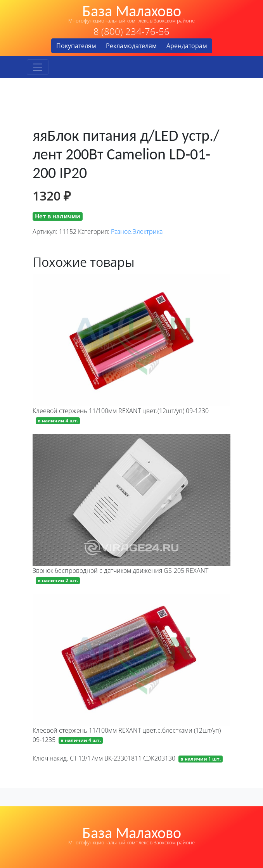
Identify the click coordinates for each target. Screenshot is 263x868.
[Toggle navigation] (38, 67)
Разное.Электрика (137, 232)
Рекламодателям (131, 46)
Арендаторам (187, 46)
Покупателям (76, 46)
